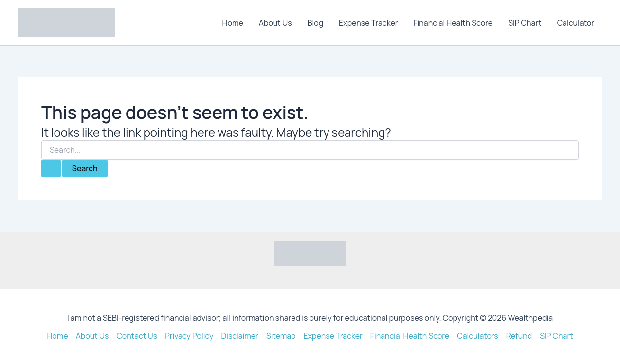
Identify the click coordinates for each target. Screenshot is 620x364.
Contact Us (137, 336)
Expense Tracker (368, 23)
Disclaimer (240, 336)
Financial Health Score (453, 23)
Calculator (576, 23)
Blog (315, 23)
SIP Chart (525, 23)
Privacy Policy (189, 336)
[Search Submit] (51, 168)
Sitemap (281, 336)
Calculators (478, 336)
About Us (275, 23)
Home (233, 23)
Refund (519, 336)
